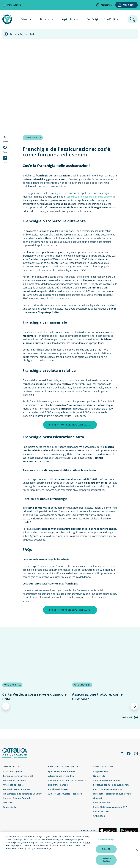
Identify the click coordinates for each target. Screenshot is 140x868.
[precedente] (6, 706)
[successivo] (134, 706)
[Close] (137, 854)
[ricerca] (133, 19)
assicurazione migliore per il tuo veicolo (89, 197)
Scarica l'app (87, 830)
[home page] (7, 23)
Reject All (106, 853)
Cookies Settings (106, 843)
